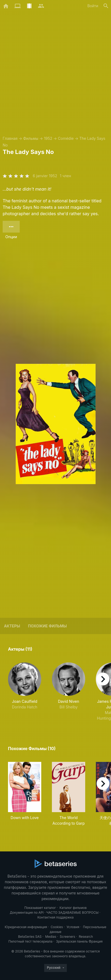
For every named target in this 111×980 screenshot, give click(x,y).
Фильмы (31, 138)
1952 (48, 138)
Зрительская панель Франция (79, 941)
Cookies (57, 927)
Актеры (12, 626)
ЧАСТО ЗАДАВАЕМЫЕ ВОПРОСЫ (72, 913)
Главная (10, 138)
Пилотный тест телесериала (30, 941)
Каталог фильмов (73, 908)
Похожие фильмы (47, 626)
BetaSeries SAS (30, 937)
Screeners (68, 937)
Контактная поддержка (55, 917)
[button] (25, 692)
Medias (51, 937)
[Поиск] (106, 6)
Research (86, 937)
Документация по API (27, 913)
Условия (73, 927)
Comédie (66, 138)
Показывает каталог (40, 908)
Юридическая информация (26, 927)
